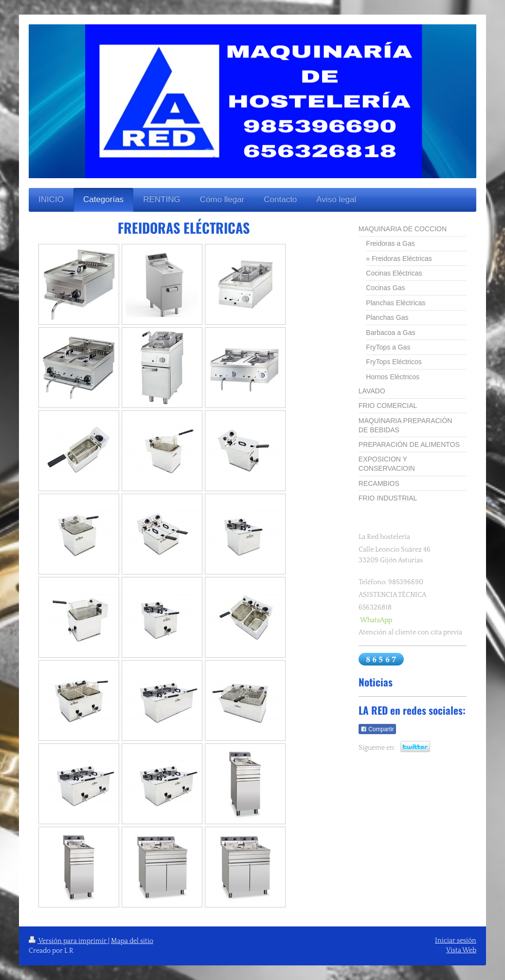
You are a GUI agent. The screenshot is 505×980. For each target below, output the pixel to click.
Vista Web (461, 950)
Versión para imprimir (68, 941)
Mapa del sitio (132, 941)
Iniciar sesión (456, 941)
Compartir (377, 729)
